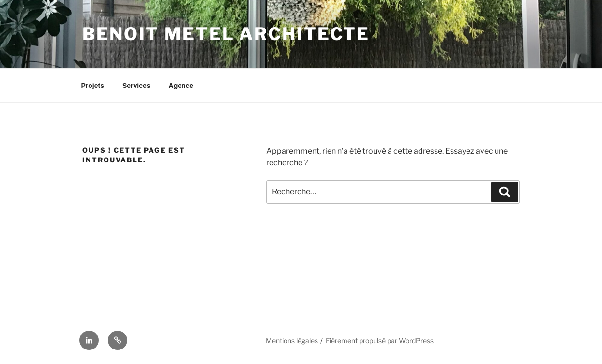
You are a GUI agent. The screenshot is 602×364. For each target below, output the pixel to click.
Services (136, 86)
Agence (181, 86)
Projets (93, 86)
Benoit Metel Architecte (226, 34)
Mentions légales (292, 341)
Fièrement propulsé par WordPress (380, 341)
